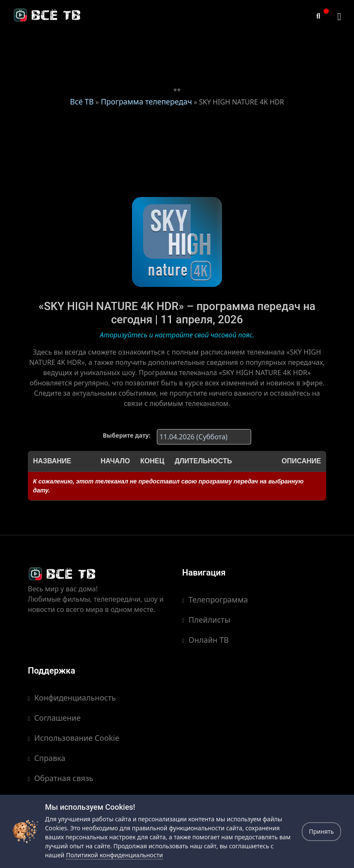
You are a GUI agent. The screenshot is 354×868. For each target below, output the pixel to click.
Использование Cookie (73, 738)
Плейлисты (206, 620)
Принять (321, 831)
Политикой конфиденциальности (114, 855)
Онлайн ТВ (205, 640)
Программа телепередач (146, 101)
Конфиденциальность (72, 698)
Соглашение (54, 718)
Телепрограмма (215, 600)
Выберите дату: (127, 435)
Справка (47, 758)
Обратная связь (61, 778)
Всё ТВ (82, 101)
